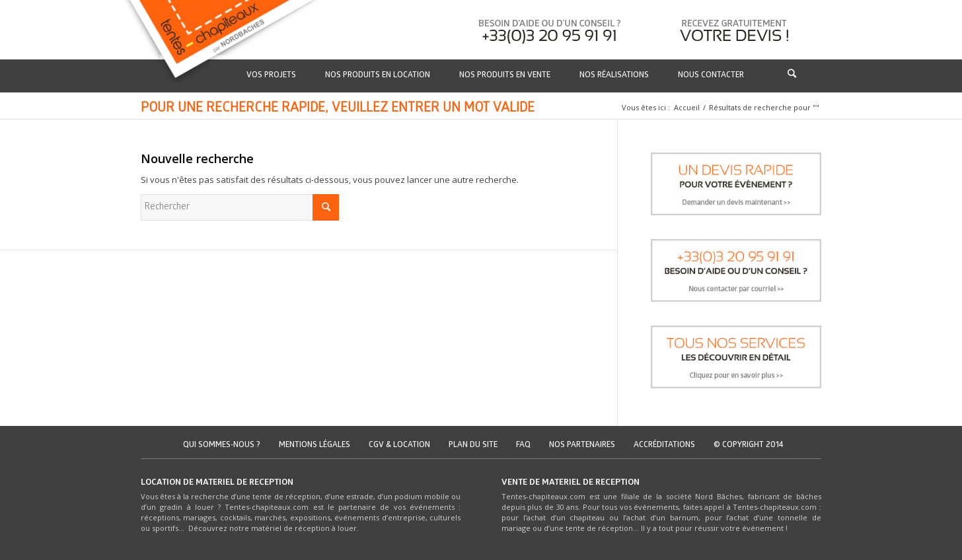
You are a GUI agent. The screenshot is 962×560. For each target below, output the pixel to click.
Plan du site (473, 445)
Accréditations (664, 445)
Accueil (687, 107)
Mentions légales (314, 445)
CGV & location (399, 445)
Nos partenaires (582, 445)
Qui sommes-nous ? (222, 445)
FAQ (523, 445)
